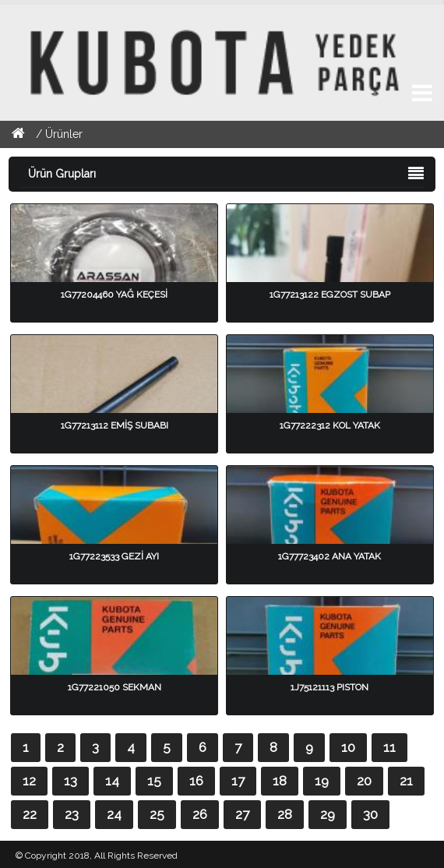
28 (285, 814)
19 (322, 781)
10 (348, 747)
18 (280, 781)
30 (370, 814)
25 (157, 814)
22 (30, 814)
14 (112, 781)
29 (328, 814)
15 (154, 781)
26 (200, 814)
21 (406, 781)
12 (29, 781)
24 (114, 814)
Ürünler (64, 134)
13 (70, 781)
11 (389, 747)
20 (364, 781)
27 (242, 814)
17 (238, 781)
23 (72, 814)
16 (196, 781)
